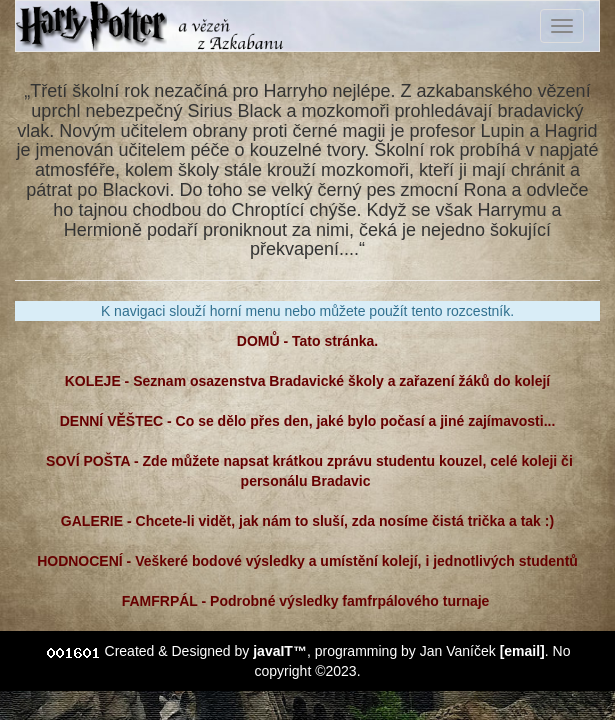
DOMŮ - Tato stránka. (307, 341)
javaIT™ (280, 651)
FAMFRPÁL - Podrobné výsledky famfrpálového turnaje (307, 601)
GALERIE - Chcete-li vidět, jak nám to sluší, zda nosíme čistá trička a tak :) (307, 521)
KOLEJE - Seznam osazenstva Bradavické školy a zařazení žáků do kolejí (307, 381)
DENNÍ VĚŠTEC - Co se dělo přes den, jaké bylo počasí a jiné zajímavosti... (307, 421)
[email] (522, 651)
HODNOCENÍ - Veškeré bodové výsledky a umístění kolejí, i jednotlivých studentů (307, 561)
